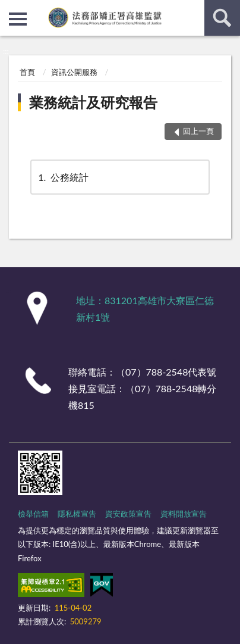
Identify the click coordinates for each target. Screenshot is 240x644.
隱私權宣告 (77, 514)
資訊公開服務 (74, 72)
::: (10, 9)
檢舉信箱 (33, 514)
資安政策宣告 (128, 514)
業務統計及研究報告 (93, 102)
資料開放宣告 (184, 514)
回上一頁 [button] (198, 131)
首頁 (27, 72)
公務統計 (62, 177)
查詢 (222, 18)
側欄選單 (18, 19)
